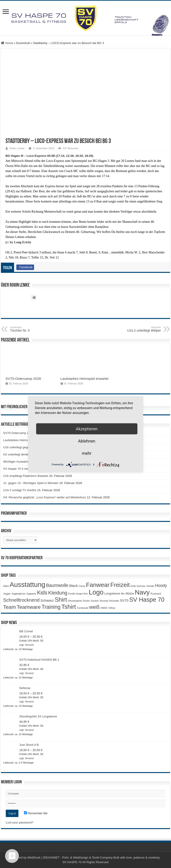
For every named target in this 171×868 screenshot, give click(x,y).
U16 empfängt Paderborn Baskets (26, 476)
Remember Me (36, 813)
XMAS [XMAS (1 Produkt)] (104, 608)
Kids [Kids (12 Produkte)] (42, 593)
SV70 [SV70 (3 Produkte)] (124, 600)
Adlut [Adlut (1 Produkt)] (6, 586)
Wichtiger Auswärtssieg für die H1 (26, 462)
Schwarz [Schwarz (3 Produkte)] (47, 600)
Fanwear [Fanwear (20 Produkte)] (98, 585)
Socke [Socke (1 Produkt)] (86, 601)
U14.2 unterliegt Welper (137, 329)
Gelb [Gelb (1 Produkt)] (133, 586)
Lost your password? (20, 822)
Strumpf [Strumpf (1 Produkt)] (104, 601)
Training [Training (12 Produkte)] (51, 607)
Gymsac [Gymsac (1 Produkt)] (141, 586)
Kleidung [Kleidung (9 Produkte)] (58, 593)
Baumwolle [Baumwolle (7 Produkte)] (57, 585)
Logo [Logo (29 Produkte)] (96, 592)
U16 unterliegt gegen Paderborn (25, 447)
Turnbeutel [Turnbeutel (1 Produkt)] (83, 608)
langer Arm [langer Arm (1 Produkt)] (82, 594)
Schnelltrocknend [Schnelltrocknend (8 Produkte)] (21, 600)
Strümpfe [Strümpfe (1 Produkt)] (114, 601)
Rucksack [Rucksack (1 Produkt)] (156, 594)
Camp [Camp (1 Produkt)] (82, 586)
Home (7, 43)
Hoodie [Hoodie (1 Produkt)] (150, 586)
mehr (87, 453)
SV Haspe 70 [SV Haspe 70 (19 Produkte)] (147, 600)
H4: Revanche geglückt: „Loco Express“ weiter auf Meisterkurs (45, 497)
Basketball (23, 43)
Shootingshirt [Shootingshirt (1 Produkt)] (75, 601)
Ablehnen (87, 441)
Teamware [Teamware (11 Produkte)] (29, 607)
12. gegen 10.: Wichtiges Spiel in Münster (31, 483)
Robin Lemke (17, 148)
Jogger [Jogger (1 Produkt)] (7, 594)
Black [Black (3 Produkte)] (74, 586)
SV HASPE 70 (72, 862)
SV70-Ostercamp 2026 (23, 379)
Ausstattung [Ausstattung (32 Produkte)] (28, 584)
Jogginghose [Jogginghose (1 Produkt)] (18, 594)
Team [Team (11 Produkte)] (10, 607)
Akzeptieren (87, 429)
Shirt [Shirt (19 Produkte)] (61, 600)
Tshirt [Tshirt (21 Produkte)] (69, 607)
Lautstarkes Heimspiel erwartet (85, 379)
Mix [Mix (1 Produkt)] (123, 594)
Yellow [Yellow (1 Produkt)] (112, 608)
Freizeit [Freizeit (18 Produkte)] (120, 585)
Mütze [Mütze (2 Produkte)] (130, 593)
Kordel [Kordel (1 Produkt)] (72, 594)
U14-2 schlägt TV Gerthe (20, 490)
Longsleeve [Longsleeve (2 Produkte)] (112, 593)
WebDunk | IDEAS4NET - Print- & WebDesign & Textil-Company (70, 858)
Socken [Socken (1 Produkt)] (95, 601)
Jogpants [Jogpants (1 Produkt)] (31, 594)
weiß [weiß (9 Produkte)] (94, 607)
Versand (29, 645)
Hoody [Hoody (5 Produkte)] (161, 586)
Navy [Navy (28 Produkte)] (142, 592)
